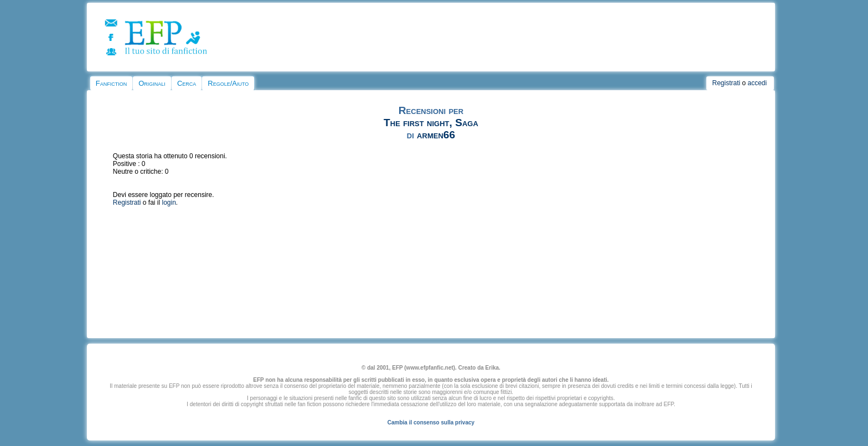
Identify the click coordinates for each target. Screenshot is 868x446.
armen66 (436, 135)
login (169, 203)
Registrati (726, 83)
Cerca (187, 83)
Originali (152, 83)
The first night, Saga (431, 123)
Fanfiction (111, 83)
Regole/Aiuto (228, 83)
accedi (758, 83)
